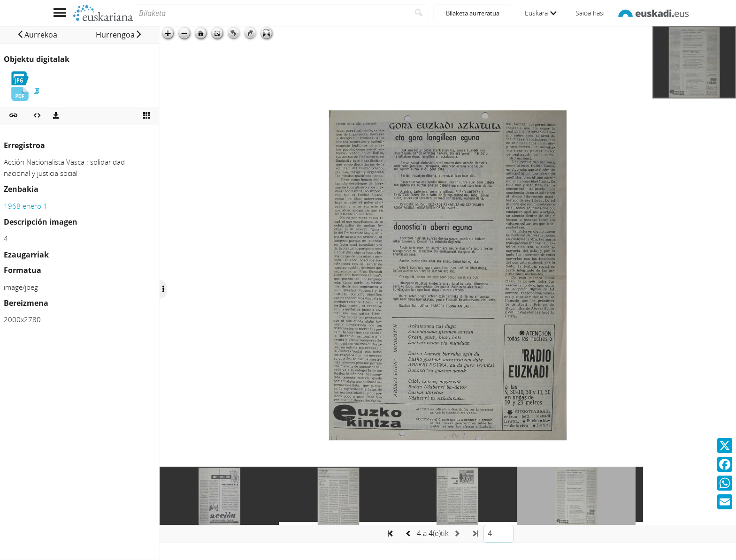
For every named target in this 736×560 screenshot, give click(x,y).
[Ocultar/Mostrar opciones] (163, 289)
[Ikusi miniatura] (146, 116)
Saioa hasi (590, 13)
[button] (37, 35)
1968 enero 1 (26, 206)
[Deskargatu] (56, 116)
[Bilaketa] (271, 13)
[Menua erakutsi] (59, 13)
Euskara (541, 13)
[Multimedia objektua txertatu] (37, 116)
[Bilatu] (419, 13)
